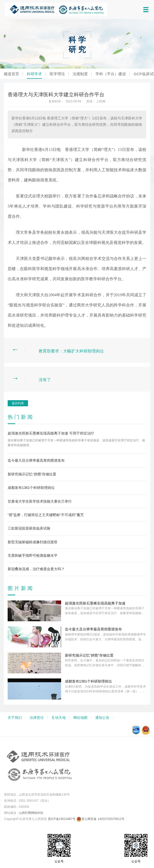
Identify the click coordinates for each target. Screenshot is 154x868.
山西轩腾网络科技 (31, 813)
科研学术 (34, 74)
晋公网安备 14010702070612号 (100, 819)
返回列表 (18, 403)
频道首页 (11, 74)
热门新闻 (21, 417)
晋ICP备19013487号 (62, 819)
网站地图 (80, 718)
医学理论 (57, 74)
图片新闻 (21, 588)
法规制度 (80, 74)
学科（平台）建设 (111, 74)
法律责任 (37, 718)
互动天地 (59, 718)
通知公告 (102, 718)
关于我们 (15, 718)
